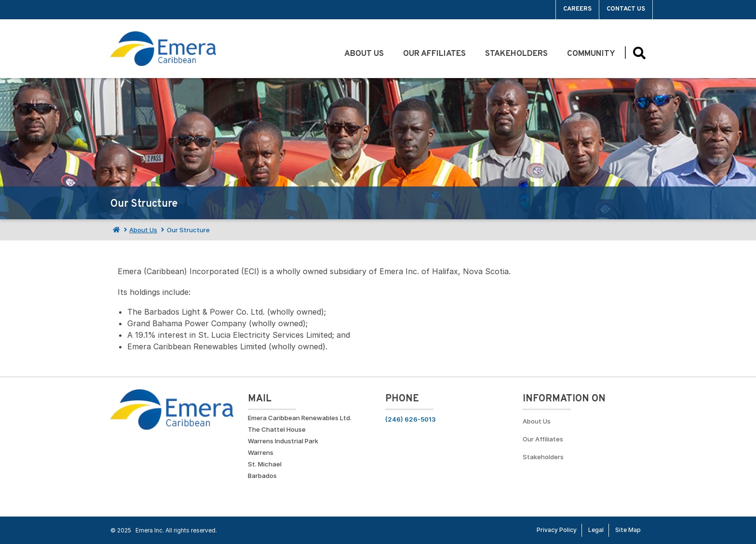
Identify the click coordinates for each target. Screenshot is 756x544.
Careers (577, 9)
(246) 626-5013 (411, 419)
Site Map (628, 530)
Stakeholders (516, 54)
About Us (364, 54)
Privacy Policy (557, 530)
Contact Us (626, 9)
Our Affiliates (434, 54)
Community (591, 54)
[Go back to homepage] (163, 49)
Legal (596, 530)
